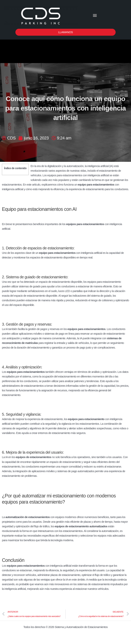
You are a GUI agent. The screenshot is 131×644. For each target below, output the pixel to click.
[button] (95, 15)
